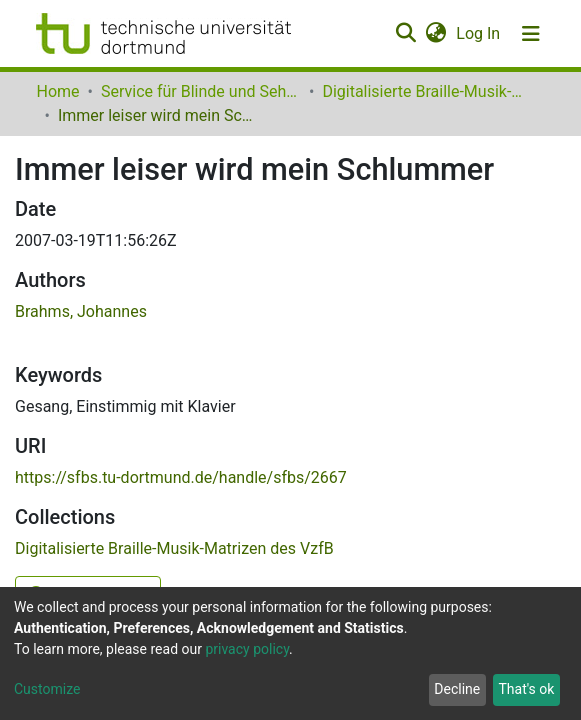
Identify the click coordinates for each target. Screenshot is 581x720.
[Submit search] (406, 34)
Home (58, 91)
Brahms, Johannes (81, 311)
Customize (47, 689)
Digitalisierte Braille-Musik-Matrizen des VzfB (422, 91)
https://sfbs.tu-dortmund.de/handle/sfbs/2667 (181, 477)
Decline (457, 689)
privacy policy (247, 649)
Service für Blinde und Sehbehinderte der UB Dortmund (201, 91)
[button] (436, 34)
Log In (479, 33)
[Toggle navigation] (531, 34)
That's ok (526, 689)
